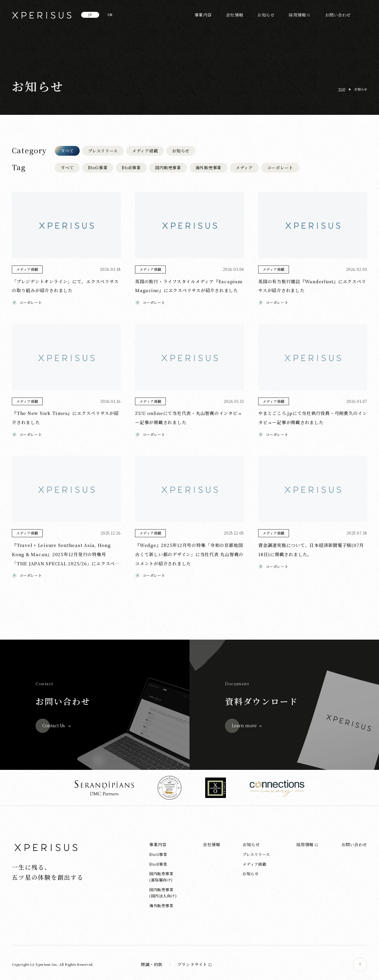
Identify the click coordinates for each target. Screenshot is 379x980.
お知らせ (266, 15)
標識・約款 (152, 964)
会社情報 (235, 15)
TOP (342, 89)
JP (90, 15)
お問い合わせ (338, 15)
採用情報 (297, 15)
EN (110, 15)
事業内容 (203, 15)
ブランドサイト (195, 964)
